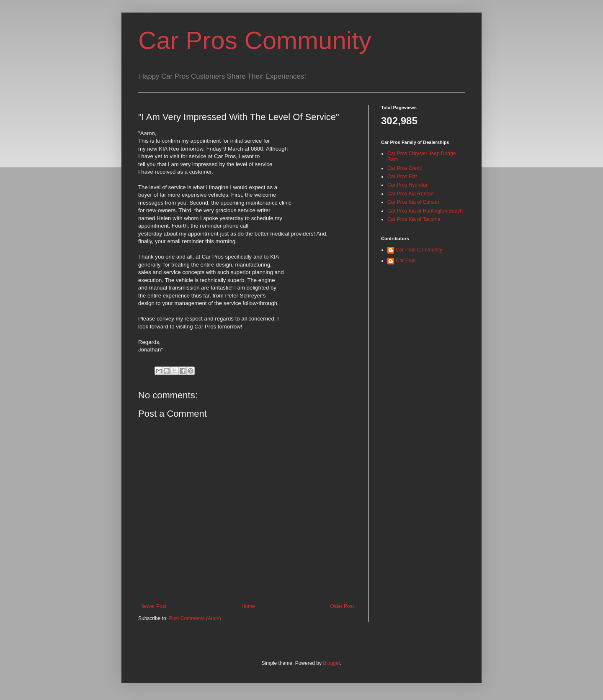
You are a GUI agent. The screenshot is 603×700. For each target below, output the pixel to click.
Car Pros (406, 261)
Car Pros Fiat (402, 177)
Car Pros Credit (405, 168)
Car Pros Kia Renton (410, 194)
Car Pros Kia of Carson (413, 202)
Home (248, 606)
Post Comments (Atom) (195, 618)
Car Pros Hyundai (407, 185)
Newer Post (153, 606)
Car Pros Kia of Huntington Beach (425, 211)
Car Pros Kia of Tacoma (414, 219)
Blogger (331, 663)
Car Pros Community (255, 40)
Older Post (342, 606)
